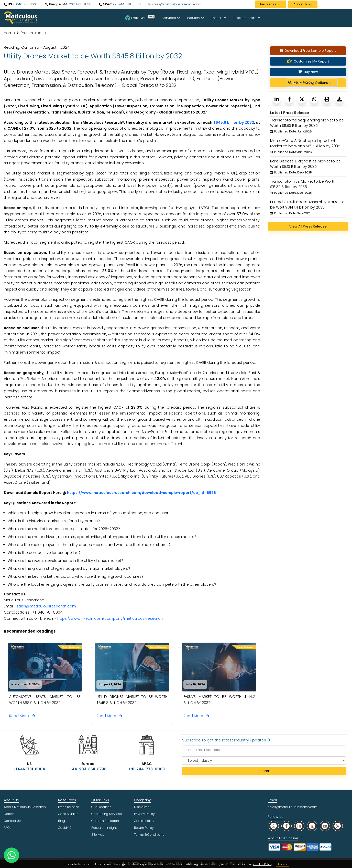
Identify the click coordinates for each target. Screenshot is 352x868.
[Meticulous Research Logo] (20, 17)
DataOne (140, 18)
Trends (219, 18)
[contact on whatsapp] (12, 855)
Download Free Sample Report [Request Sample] (308, 51)
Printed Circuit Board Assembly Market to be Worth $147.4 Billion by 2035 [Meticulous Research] (307, 205)
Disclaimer (142, 807)
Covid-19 (65, 828)
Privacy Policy (144, 814)
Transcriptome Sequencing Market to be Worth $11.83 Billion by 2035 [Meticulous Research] (307, 123)
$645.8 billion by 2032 (234, 122)
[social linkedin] (299, 826)
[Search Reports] (329, 82)
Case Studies (68, 814)
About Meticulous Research (25, 807)
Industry (195, 18)
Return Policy (144, 828)
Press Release (69, 807)
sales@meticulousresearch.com (177, 4)
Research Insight (104, 828)
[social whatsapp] (274, 826)
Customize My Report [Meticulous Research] (308, 61)
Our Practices (101, 807)
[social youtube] (325, 826)
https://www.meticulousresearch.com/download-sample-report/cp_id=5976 (141, 493)
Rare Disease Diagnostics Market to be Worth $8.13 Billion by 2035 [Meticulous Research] (305, 164)
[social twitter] (312, 826)
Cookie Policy (263, 864)
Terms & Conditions (149, 835)
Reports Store (247, 18)
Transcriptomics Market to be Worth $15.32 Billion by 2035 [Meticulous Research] (303, 184)
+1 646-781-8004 (25, 4)
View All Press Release (308, 226)
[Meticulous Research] (277, 99)
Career (9, 814)
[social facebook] (287, 826)
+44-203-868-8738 (76, 4)
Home (9, 33)
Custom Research (105, 821)
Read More (22, 716)
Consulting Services (107, 814)
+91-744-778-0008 (126, 4)
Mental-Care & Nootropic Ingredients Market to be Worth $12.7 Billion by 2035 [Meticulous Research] (305, 143)
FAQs (8, 828)
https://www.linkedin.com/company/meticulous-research (110, 618)
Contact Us (12, 821)
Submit (264, 771)
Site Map (98, 835)
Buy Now (308, 72)
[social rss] (338, 826)
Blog (62, 821)
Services (171, 18)
